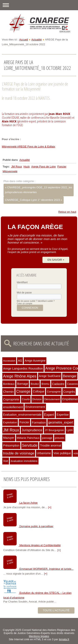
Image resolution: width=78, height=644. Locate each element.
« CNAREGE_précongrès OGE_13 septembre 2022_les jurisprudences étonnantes (39, 190)
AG (20, 361)
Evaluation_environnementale (22, 415)
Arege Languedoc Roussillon (23, 368)
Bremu (45, 384)
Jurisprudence (32, 430)
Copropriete (11, 399)
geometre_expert (61, 422)
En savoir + (56, 260)
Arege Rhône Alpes (20, 376)
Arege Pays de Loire (43, 167)
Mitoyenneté (10, 171)
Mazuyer (9, 438)
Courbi (26, 399)
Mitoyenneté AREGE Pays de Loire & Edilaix (29, 147)
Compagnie (54, 392)
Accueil (24, 40)
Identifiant (22, 282)
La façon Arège (28, 503)
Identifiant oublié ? (46, 301)
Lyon (70, 430)
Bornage (23, 384)
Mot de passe (24, 293)
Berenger (70, 376)
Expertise (63, 415)
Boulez (35, 384)
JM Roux (17, 167)
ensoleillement (13, 407)
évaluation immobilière (24, 461)
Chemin (8, 392)
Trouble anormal (51, 445)
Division (37, 399)
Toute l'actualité (56, 610)
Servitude (30, 445)
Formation (39, 422)
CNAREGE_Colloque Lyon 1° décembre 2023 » (34, 200)
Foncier (62, 167)
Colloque (39, 391)
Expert (49, 415)
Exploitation (10, 422)
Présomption (11, 445)
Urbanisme (44, 453)
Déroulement (52, 399)
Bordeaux (9, 384)
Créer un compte (25, 304)
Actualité (37, 40)
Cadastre (58, 384)
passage (47, 438)
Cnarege (23, 391)
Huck (27, 167)
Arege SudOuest (50, 376)
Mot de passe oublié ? (27, 301)
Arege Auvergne (35, 361)
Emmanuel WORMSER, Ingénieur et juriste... (46, 569)
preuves (60, 438)
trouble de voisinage (19, 453)
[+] (50, 507)
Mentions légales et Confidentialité (40, 545)
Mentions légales (39, 636)
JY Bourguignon (54, 430)
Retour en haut (67, 212)
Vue (6, 461)
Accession (9, 361)
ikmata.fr (64, 639)
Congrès (69, 392)
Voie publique (62, 453)
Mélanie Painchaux (28, 438)
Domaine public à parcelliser (36, 526)
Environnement (35, 407)
